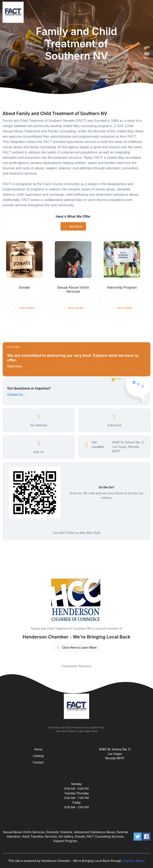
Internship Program (122, 287)
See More (73, 226)
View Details (24, 308)
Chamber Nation (134, 861)
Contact (38, 762)
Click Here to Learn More (77, 647)
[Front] (14, 12)
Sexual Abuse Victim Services (73, 289)
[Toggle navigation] (146, 12)
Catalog (38, 756)
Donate (24, 287)
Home (38, 749)
